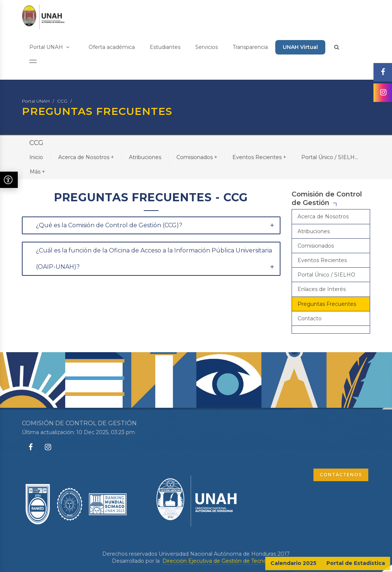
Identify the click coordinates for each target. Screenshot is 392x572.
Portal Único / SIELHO (326, 275)
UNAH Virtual (300, 47)
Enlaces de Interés (322, 289)
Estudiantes (165, 47)
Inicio (36, 157)
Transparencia (250, 47)
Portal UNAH (49, 47)
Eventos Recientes (259, 157)
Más (37, 171)
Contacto (310, 318)
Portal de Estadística (356, 563)
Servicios (207, 47)
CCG (62, 101)
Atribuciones (145, 157)
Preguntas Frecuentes (327, 304)
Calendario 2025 (293, 563)
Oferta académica (112, 47)
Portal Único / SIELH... (330, 157)
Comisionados (197, 157)
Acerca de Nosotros (86, 157)
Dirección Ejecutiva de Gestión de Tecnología (221, 561)
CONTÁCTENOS (341, 475)
